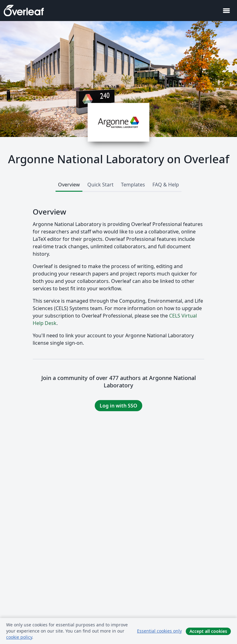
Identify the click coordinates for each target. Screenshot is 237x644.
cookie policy (19, 637)
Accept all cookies (208, 631)
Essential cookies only (159, 631)
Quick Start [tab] (100, 185)
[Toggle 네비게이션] (226, 11)
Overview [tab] (69, 185)
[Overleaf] (24, 11)
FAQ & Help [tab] (166, 185)
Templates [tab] (133, 185)
